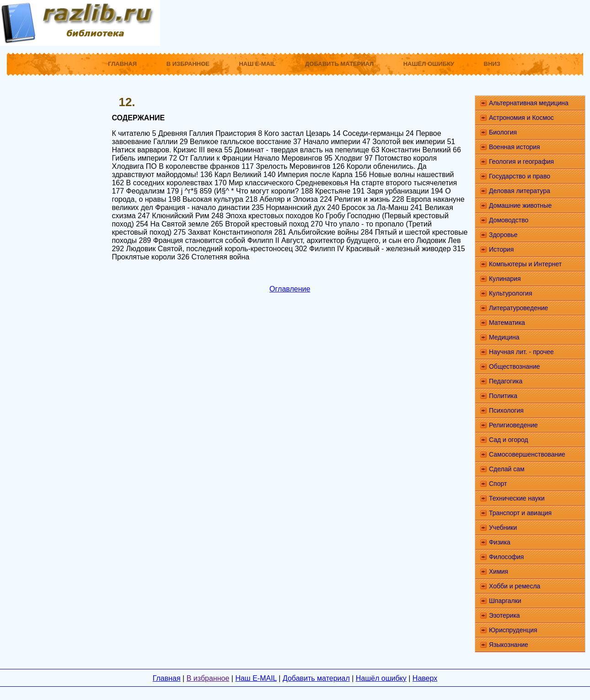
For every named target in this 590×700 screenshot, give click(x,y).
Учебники (503, 528)
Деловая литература (520, 191)
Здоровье (503, 235)
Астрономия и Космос (521, 118)
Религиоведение (513, 425)
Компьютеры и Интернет (525, 264)
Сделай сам (507, 469)
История (501, 249)
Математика (507, 323)
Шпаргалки (505, 601)
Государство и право (520, 176)
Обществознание (515, 366)
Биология (503, 132)
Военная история (515, 147)
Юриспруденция (513, 630)
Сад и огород (509, 440)
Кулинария (505, 279)
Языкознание (509, 645)
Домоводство (509, 220)
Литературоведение (518, 308)
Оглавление (290, 289)
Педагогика (506, 381)
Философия (506, 557)
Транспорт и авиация (520, 513)
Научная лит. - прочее (521, 352)
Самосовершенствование (527, 454)
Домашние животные (520, 205)
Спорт (498, 484)
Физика (500, 542)
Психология (506, 410)
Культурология (511, 293)
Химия (499, 571)
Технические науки (517, 498)
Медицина (504, 337)
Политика (503, 396)
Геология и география (521, 162)
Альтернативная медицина (529, 103)
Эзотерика (504, 615)
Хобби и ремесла (515, 586)
